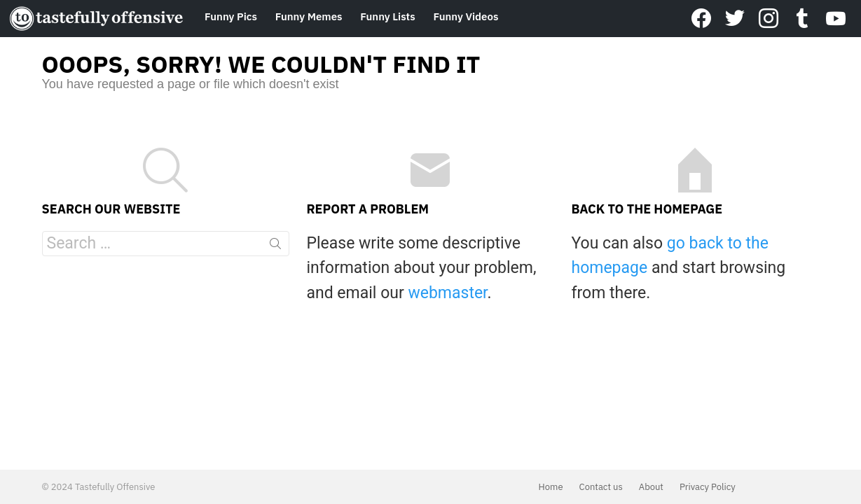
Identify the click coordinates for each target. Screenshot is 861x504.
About (651, 487)
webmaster (447, 293)
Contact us (601, 487)
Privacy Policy (708, 487)
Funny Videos (466, 16)
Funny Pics (231, 16)
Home (551, 487)
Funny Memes (309, 16)
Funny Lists (387, 16)
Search (275, 246)
